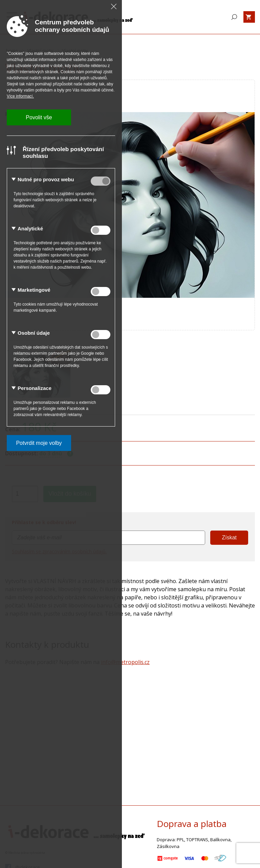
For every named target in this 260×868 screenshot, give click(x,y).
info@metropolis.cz (125, 662)
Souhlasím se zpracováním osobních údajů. (59, 551)
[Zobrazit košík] (249, 17)
